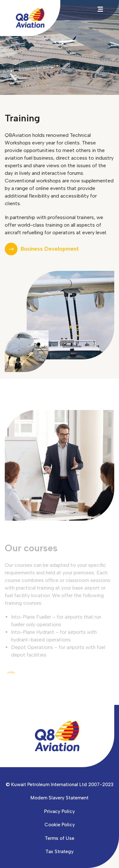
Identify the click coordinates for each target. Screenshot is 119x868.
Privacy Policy (60, 811)
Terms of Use (60, 838)
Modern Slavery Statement (60, 798)
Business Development (50, 249)
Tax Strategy (60, 852)
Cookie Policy (60, 825)
